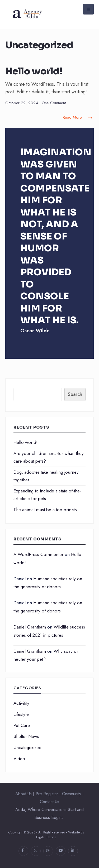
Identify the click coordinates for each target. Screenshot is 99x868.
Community (72, 794)
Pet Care (22, 725)
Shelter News (26, 736)
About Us (23, 794)
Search (75, 394)
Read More (78, 118)
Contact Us (49, 802)
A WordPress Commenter (38, 554)
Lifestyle (21, 714)
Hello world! (34, 71)
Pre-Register (47, 794)
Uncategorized (27, 747)
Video (19, 759)
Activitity (21, 703)
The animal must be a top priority (45, 510)
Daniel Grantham (30, 627)
